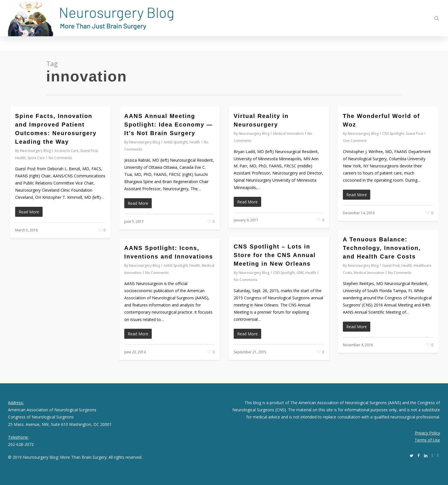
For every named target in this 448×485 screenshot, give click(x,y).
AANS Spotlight (176, 142)
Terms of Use (427, 440)
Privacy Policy (427, 433)
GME (300, 273)
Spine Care (36, 158)
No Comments (60, 158)
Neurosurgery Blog (35, 151)
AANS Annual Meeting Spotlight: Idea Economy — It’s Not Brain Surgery (169, 125)
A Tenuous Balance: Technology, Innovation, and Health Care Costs (382, 248)
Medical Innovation (288, 134)
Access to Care (67, 151)
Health (20, 158)
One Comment (355, 141)
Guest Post (89, 151)
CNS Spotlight (393, 134)
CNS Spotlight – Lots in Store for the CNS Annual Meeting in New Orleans (275, 255)
